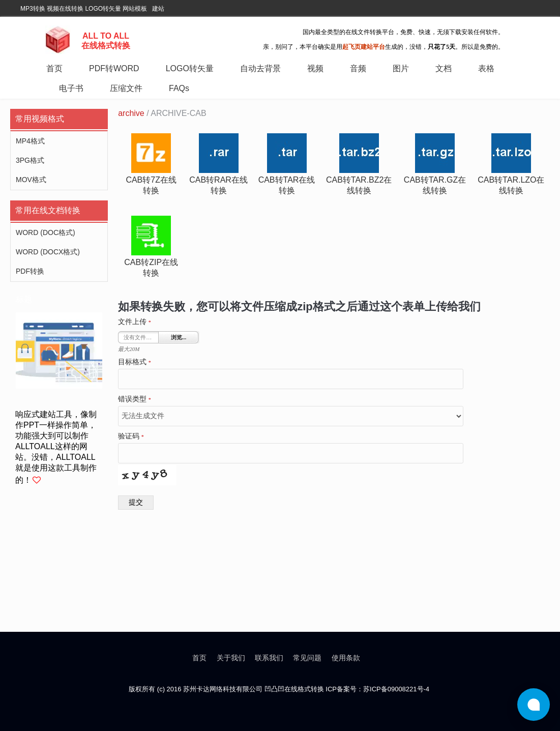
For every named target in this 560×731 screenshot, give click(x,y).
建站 (158, 9)
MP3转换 (33, 9)
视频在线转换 (65, 9)
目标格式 (135, 362)
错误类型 (135, 399)
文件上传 (135, 322)
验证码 (131, 436)
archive (131, 113)
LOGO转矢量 (103, 9)
